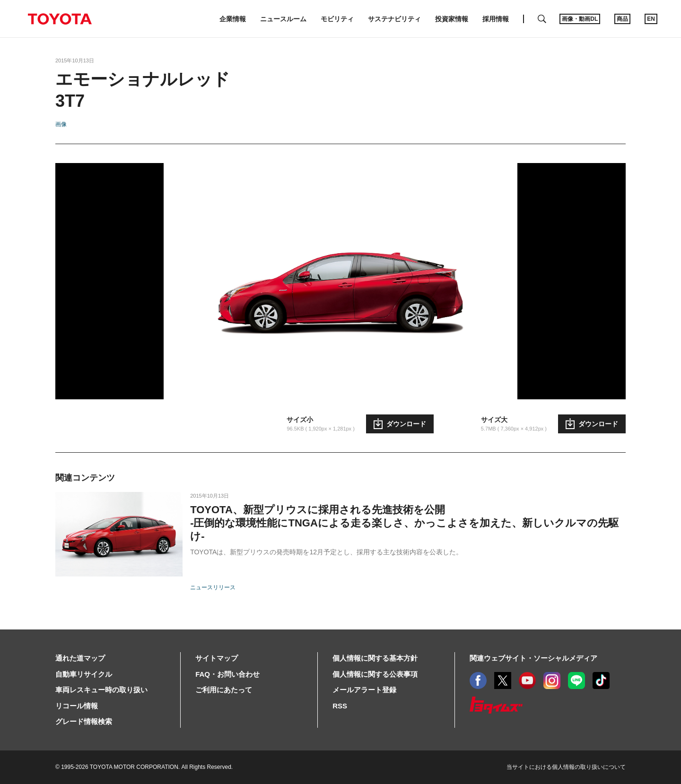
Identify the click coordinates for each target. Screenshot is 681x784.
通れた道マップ (80, 658)
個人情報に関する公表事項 (375, 674)
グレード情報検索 (84, 721)
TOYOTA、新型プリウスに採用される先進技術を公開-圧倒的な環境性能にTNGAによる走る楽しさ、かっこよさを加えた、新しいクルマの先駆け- (404, 523)
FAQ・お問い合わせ (227, 674)
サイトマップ (217, 658)
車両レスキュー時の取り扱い (101, 690)
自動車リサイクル (84, 674)
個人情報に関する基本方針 (375, 658)
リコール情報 (77, 706)
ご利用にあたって (224, 690)
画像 (61, 124)
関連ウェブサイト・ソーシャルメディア (533, 658)
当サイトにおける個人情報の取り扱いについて (566, 767)
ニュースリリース (213, 587)
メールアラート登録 (364, 690)
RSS (340, 706)
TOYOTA (60, 19)
